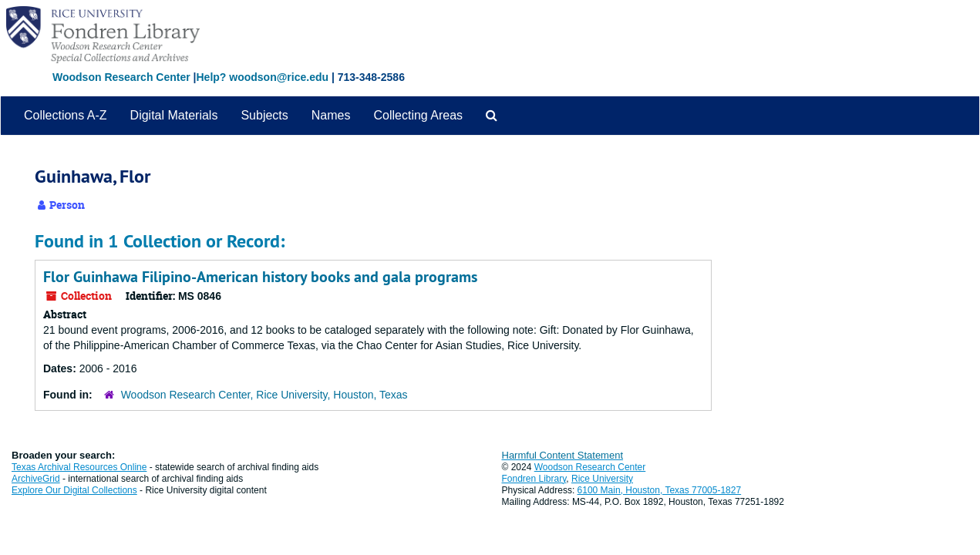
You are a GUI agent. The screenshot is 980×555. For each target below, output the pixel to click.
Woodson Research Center (121, 77)
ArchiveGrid (36, 479)
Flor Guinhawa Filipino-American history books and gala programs (260, 277)
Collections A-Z (66, 115)
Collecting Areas (418, 115)
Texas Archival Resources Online (79, 467)
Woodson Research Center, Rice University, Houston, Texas (264, 395)
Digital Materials (174, 115)
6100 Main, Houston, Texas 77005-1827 (660, 490)
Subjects (264, 115)
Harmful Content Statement (563, 455)
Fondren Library (534, 479)
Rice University (602, 479)
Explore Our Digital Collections (74, 490)
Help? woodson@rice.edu (262, 77)
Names (331, 115)
